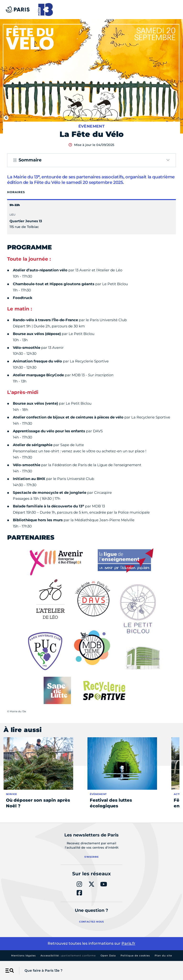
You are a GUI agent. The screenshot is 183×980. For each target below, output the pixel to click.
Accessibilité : (68, 956)
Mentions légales (23, 956)
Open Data (108, 956)
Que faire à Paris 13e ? (43, 970)
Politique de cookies (135, 956)
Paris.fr (128, 943)
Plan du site (163, 956)
